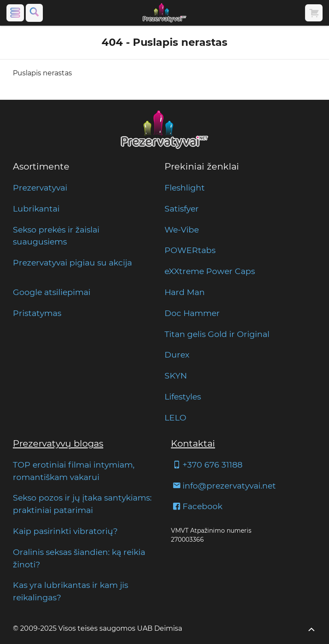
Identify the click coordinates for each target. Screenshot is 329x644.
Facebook (197, 506)
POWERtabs (190, 250)
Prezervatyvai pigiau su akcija (72, 262)
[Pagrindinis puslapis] (164, 13)
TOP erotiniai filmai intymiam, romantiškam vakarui (74, 471)
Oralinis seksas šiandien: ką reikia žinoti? (79, 558)
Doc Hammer (192, 313)
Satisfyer (182, 209)
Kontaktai (193, 443)
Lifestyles (183, 397)
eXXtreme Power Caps (210, 271)
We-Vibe (182, 230)
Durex (177, 355)
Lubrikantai (36, 209)
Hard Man (185, 292)
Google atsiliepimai (52, 292)
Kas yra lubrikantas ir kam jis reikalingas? (70, 591)
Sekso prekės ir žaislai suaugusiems (56, 236)
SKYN (176, 376)
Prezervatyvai (40, 188)
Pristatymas (37, 313)
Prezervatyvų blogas (58, 443)
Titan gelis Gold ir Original (217, 334)
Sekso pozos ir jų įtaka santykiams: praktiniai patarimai (82, 504)
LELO (175, 417)
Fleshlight (185, 188)
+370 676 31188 (207, 465)
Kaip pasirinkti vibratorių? (65, 531)
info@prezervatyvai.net (223, 486)
